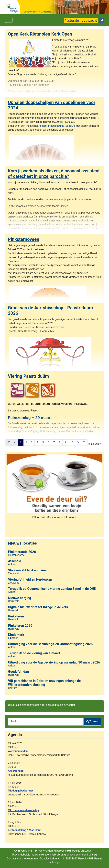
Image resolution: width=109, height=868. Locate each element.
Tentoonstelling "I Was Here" (25, 830)
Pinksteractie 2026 (22, 552)
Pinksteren (16, 616)
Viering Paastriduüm (28, 376)
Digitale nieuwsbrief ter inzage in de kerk (38, 607)
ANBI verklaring (23, 851)
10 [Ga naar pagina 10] (72, 442)
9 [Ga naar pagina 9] (65, 442)
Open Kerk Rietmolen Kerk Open (40, 34)
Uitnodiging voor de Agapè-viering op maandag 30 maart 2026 (54, 662)
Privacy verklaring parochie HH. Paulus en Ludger (64, 851)
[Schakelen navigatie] (9, 20)
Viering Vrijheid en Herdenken (30, 579)
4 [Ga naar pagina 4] (37, 442)
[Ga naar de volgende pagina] (78, 443)
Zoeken (92, 721)
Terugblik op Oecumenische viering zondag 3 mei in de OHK (52, 589)
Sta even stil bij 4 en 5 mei (27, 570)
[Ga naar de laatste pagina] (84, 443)
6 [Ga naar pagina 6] (49, 442)
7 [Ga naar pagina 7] (54, 442)
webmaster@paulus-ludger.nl (43, 859)
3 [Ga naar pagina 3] (32, 442)
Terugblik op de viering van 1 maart (34, 653)
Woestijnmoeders (18, 751)
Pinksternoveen (24, 239)
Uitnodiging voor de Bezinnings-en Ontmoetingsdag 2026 (50, 644)
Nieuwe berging (20, 598)
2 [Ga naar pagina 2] (26, 442)
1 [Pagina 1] (21, 442)
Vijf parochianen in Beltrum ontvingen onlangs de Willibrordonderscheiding (44, 683)
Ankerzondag (16, 771)
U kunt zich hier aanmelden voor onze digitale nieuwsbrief (42, 705)
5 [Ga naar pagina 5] (43, 442)
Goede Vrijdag (18, 672)
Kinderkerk (16, 635)
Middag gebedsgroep (20, 791)
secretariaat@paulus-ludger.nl (58, 126)
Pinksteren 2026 (20, 625)
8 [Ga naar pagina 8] (60, 442)
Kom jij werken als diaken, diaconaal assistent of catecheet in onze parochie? (54, 174)
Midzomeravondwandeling (23, 810)
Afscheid (15, 561)
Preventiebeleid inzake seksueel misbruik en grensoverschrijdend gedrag (54, 855)
